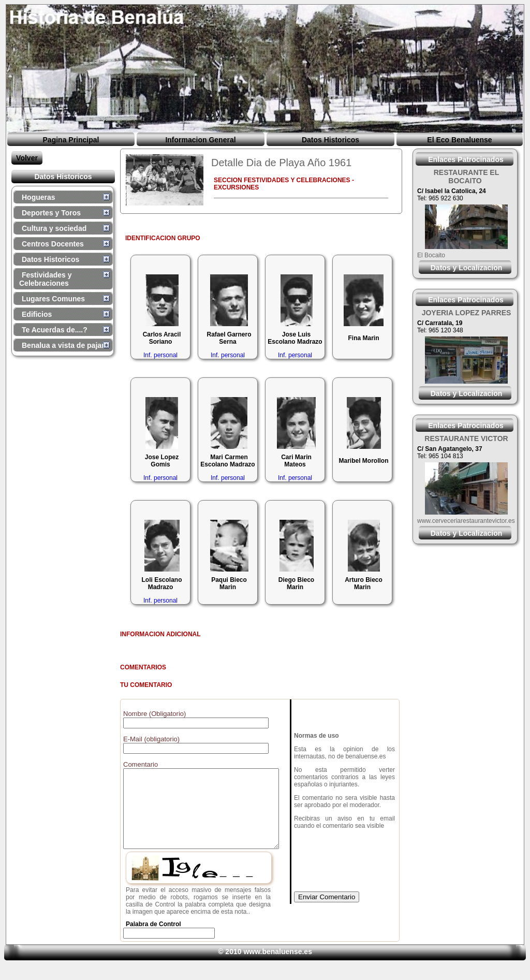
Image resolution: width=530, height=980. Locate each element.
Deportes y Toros (51, 213)
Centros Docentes (53, 244)
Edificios (37, 314)
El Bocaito (431, 255)
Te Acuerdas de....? (55, 330)
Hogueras (39, 197)
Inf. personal (160, 355)
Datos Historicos (330, 140)
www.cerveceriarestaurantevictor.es (466, 521)
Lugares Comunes (53, 299)
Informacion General (200, 140)
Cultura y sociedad (54, 228)
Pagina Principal (71, 140)
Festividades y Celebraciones (46, 279)
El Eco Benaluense (459, 140)
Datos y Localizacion (466, 268)
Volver (27, 158)
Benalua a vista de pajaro (65, 345)
